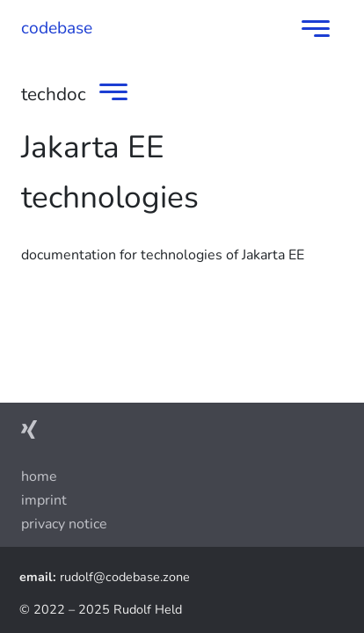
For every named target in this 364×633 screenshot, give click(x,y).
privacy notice (64, 524)
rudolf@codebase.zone (125, 577)
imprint (44, 500)
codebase (57, 28)
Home (39, 477)
